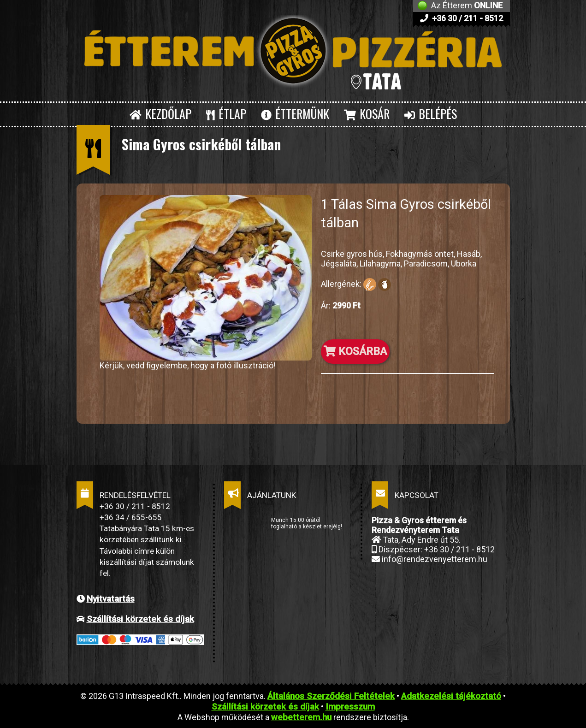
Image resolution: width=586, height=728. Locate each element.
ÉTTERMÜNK (295, 114)
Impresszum (350, 707)
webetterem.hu (301, 717)
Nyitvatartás (111, 599)
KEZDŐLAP (160, 114)
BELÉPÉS (431, 114)
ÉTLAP (226, 114)
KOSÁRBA (355, 351)
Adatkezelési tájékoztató (451, 696)
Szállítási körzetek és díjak (140, 619)
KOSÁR (367, 114)
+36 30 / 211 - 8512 (462, 18)
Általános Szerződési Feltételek (331, 696)
